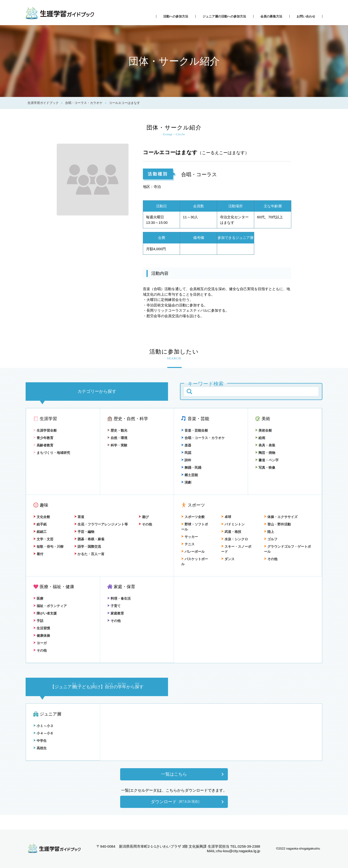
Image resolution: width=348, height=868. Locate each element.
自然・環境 (117, 438)
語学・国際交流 (88, 547)
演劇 (186, 482)
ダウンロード (175, 802)
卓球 (226, 517)
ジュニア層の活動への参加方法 (224, 16)
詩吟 (186, 460)
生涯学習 (48, 419)
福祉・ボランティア (50, 606)
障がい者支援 (45, 613)
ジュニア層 (51, 714)
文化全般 (42, 517)
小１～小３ (43, 726)
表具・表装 (265, 445)
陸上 (269, 532)
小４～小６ (43, 733)
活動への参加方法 (176, 16)
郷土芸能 (190, 475)
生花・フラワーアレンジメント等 (101, 524)
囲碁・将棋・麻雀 (89, 539)
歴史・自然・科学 (131, 419)
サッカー (190, 537)
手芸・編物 (84, 532)
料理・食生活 (119, 598)
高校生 (40, 748)
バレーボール (193, 552)
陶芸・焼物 (265, 453)
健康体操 (42, 636)
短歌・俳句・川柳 (48, 547)
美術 (266, 419)
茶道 (79, 517)
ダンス (228, 559)
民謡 (186, 453)
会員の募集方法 (271, 16)
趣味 (44, 505)
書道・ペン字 (267, 460)
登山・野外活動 (277, 524)
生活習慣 (42, 628)
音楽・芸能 (198, 419)
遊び (144, 517)
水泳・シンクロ (235, 539)
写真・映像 (265, 468)
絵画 (260, 438)
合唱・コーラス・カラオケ (203, 438)
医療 (38, 598)
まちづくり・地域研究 (52, 453)
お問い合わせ (306, 16)
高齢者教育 (43, 445)
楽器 (186, 445)
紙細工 (40, 532)
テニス (188, 544)
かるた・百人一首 (89, 554)
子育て (114, 606)
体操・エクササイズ (281, 517)
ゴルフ (271, 539)
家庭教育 (116, 613)
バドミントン (233, 524)
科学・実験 (117, 445)
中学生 (40, 741)
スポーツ (196, 505)
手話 (38, 621)
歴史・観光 (117, 430)
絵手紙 (40, 524)
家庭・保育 (124, 587)
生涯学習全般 (45, 430)
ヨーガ (40, 643)
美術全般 (264, 430)
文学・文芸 (43, 539)
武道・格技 (231, 532)
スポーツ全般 (193, 517)
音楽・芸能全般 (195, 430)
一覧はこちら (174, 774)
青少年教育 (43, 438)
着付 (38, 554)
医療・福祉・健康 (57, 587)
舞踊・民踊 (191, 468)
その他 (145, 524)
